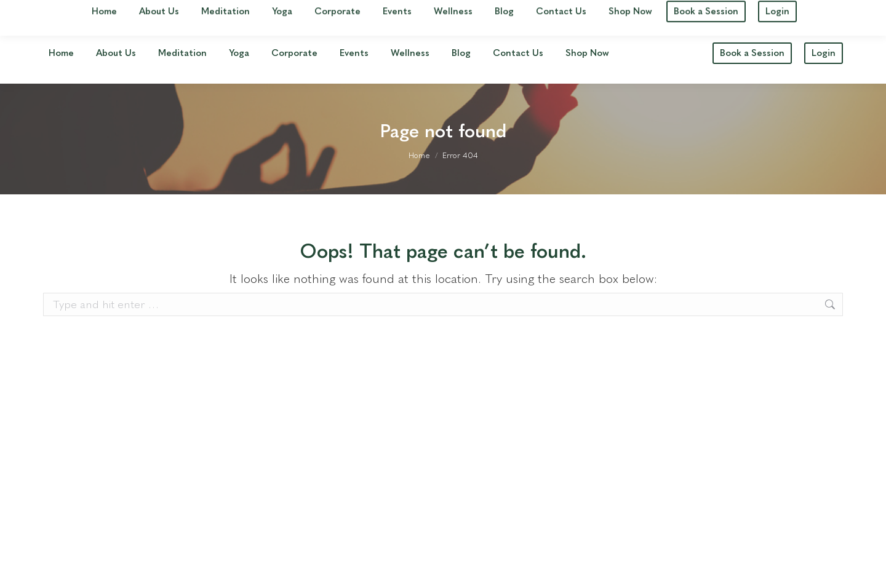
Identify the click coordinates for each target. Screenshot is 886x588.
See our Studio (285, 11)
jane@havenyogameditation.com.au (758, 11)
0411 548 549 (625, 11)
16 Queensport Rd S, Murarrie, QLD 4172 (138, 11)
